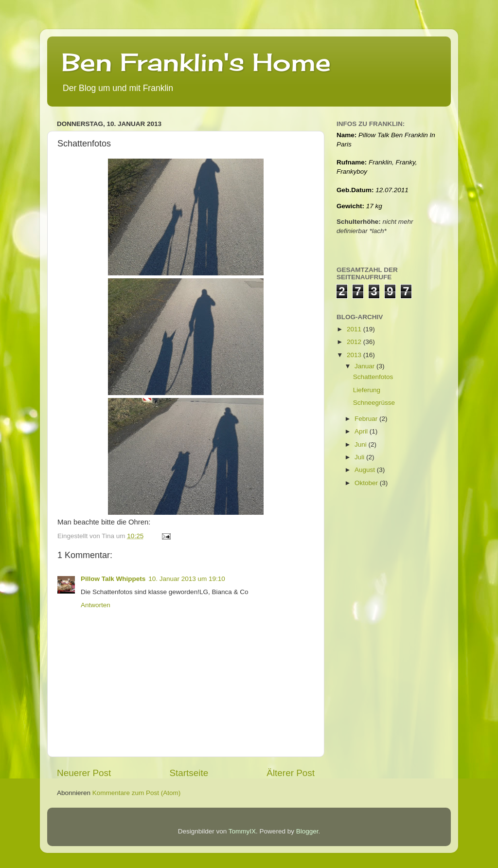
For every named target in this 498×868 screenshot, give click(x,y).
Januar (365, 366)
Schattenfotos (373, 377)
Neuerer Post (84, 773)
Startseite (189, 773)
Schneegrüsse (374, 403)
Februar (367, 419)
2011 (355, 329)
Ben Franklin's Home (196, 62)
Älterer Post (291, 773)
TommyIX (242, 831)
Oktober (367, 483)
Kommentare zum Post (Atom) (137, 793)
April (362, 431)
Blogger (307, 831)
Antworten (96, 605)
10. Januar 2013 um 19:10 (187, 579)
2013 (355, 355)
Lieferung (367, 390)
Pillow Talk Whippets (113, 579)
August (366, 470)
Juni (362, 444)
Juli (360, 457)
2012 (355, 342)
